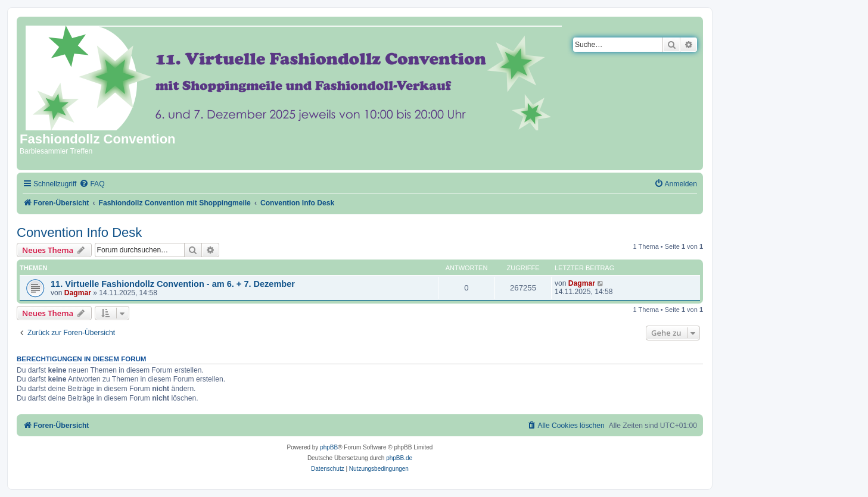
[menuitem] (92, 184)
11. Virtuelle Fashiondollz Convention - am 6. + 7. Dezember (173, 284)
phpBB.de (399, 458)
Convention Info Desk (79, 232)
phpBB (329, 447)
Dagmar (78, 293)
